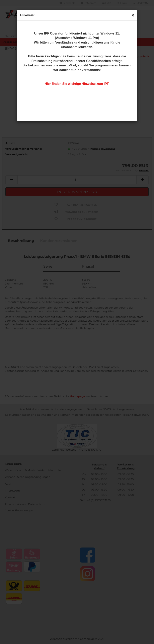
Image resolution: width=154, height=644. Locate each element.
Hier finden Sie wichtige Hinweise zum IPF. (77, 84)
